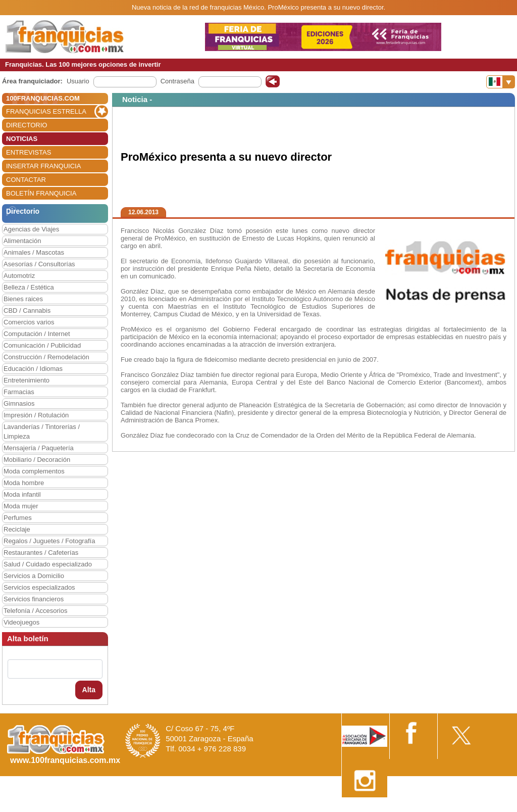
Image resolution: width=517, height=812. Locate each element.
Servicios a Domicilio (34, 576)
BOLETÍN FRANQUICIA (41, 193)
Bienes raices (23, 299)
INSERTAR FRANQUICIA (43, 166)
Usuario (78, 81)
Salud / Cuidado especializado (48, 564)
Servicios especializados (39, 587)
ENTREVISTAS (29, 152)
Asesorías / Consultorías (39, 264)
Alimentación (22, 241)
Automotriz (19, 276)
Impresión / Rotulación (36, 415)
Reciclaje (17, 529)
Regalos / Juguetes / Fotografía (49, 541)
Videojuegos (21, 622)
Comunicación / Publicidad (42, 345)
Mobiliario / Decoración (37, 460)
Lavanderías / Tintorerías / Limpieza (42, 432)
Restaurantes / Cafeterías (41, 553)
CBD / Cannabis (27, 311)
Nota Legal (367, 808)
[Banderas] (501, 82)
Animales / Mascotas (34, 252)
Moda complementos (34, 471)
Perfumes (18, 518)
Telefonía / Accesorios (35, 611)
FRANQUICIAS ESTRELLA (46, 111)
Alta (89, 690)
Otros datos (490, 808)
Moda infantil (22, 494)
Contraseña (177, 81)
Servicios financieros (34, 599)
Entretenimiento (27, 380)
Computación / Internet (37, 334)
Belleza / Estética (29, 287)
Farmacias (19, 392)
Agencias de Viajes (31, 229)
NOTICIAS (22, 139)
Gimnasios (19, 403)
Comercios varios (29, 322)
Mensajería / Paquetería (39, 448)
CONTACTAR (26, 180)
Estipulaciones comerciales (429, 808)
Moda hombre (24, 483)
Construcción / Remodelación (46, 357)
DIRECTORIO (27, 125)
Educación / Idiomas (33, 369)
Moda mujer (21, 506)
